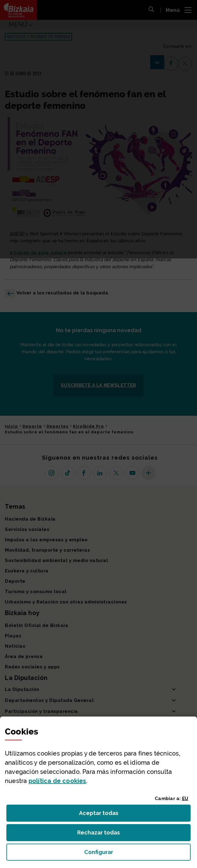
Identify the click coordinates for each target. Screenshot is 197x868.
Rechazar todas (103, 834)
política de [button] (57, 781)
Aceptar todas (104, 815)
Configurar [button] (133, 854)
